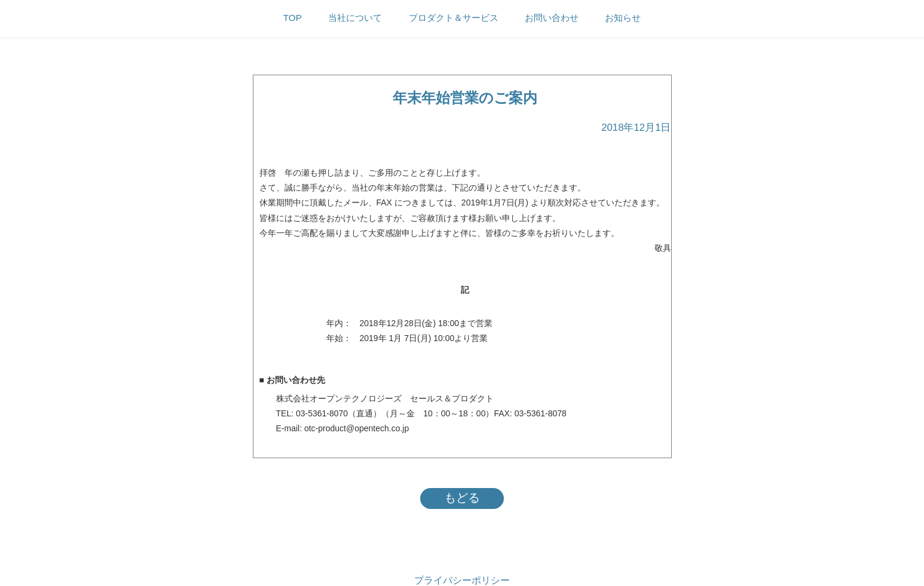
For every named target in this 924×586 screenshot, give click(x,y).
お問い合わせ (552, 18)
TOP (293, 18)
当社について (355, 18)
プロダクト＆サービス (454, 18)
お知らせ (623, 18)
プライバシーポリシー (462, 580)
